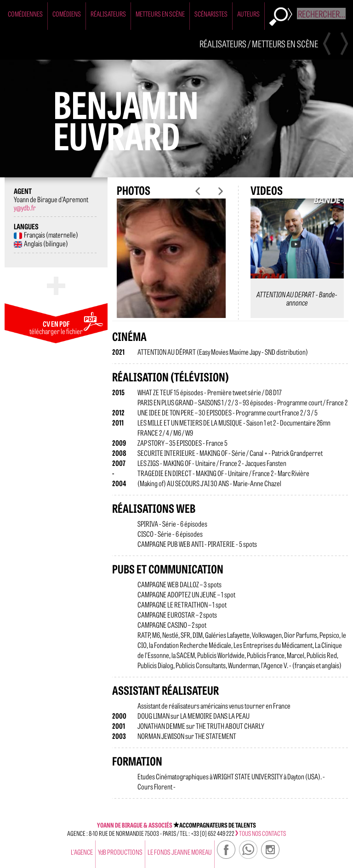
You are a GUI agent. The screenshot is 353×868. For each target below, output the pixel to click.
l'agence (82, 852)
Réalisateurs (108, 14)
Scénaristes (211, 14)
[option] (171, 266)
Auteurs (248, 14)
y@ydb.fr (25, 207)
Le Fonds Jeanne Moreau (180, 852)
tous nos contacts (261, 833)
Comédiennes (25, 14)
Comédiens (67, 14)
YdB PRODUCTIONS (120, 852)
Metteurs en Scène (160, 14)
